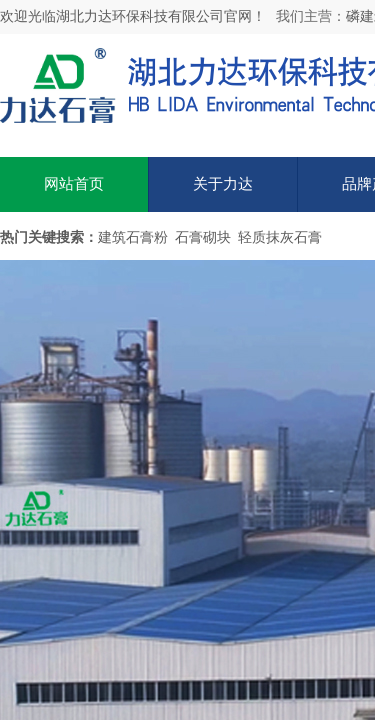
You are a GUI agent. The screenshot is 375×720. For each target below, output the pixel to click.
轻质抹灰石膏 (280, 237)
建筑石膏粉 (133, 237)
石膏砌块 (203, 237)
